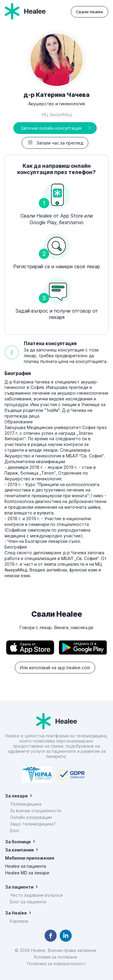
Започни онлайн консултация (51, 128)
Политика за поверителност (56, 964)
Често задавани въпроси (36, 895)
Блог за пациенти (28, 902)
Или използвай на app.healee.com (55, 668)
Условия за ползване (56, 957)
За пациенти (19, 887)
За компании (19, 850)
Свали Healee (89, 12)
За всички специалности (36, 811)
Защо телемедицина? (33, 824)
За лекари (16, 796)
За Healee (16, 913)
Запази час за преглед (55, 143)
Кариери (19, 921)
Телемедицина (26, 804)
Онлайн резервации (31, 817)
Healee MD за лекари (27, 873)
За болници (18, 842)
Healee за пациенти (26, 866)
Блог (15, 830)
